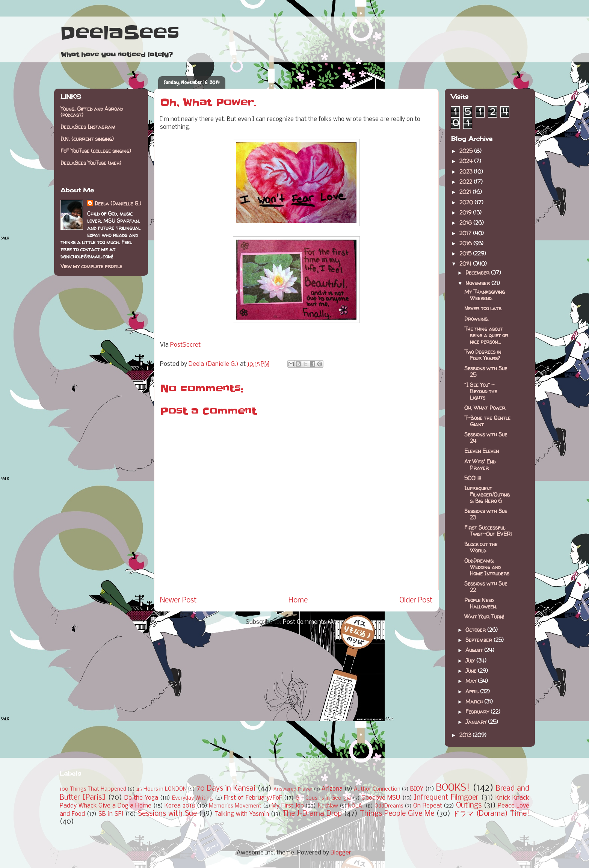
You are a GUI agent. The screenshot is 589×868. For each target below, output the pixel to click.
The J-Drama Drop (312, 814)
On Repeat (428, 806)
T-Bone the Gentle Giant (487, 421)
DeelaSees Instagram (88, 127)
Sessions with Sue (167, 814)
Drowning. (476, 319)
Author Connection (377, 789)
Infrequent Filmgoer (446, 798)
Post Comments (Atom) (315, 622)
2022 (467, 182)
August (475, 650)
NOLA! (356, 806)
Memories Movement (235, 806)
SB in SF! (111, 814)
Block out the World (481, 547)
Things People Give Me (397, 814)
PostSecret (185, 345)
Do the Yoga (141, 798)
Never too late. (483, 308)
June (472, 671)
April (473, 691)
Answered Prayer (293, 789)
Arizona (332, 789)
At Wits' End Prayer (480, 465)
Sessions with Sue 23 (486, 514)
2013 (466, 735)
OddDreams (389, 806)
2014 (466, 263)
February (478, 712)
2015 (466, 253)
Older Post (416, 601)
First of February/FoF (253, 798)
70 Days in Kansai (226, 789)
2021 (466, 192)
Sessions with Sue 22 (486, 587)
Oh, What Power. (485, 408)
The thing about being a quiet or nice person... (486, 335)
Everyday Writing (193, 798)
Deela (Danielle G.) (118, 203)
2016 (466, 243)
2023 (467, 171)
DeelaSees (120, 33)
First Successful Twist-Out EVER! (488, 531)
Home (298, 601)
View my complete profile (91, 266)
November (478, 283)
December (478, 272)
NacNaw (328, 806)
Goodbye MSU (381, 798)
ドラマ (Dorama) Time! (491, 814)
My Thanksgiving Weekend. (485, 295)
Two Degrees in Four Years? (483, 355)
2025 (467, 151)
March (475, 701)
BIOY (417, 789)
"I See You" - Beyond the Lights (481, 391)
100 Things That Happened (93, 789)
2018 (466, 223)
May (472, 681)
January (477, 722)
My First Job (288, 806)
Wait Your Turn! (484, 617)
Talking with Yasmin (242, 814)
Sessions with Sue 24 (486, 438)
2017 (466, 233)
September (480, 640)
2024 (467, 161)
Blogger (341, 853)
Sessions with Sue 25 (486, 371)
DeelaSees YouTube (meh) (91, 163)
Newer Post (178, 601)
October (476, 630)
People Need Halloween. (481, 603)
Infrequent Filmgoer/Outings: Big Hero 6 (487, 494)
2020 (467, 202)
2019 (466, 212)
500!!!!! (473, 478)
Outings (469, 806)
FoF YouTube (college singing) (96, 151)
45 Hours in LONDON (162, 789)
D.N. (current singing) (87, 139)
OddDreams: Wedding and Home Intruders (487, 567)
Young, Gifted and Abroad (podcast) (92, 112)
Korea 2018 (180, 806)
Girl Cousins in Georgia (323, 798)
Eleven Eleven (482, 451)
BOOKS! (453, 788)
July (471, 660)
